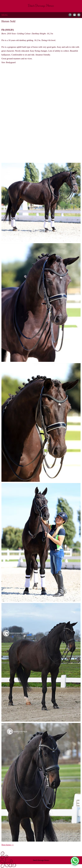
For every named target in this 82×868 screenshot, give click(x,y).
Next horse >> (8, 845)
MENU (5, 15)
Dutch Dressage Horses (41, 860)
